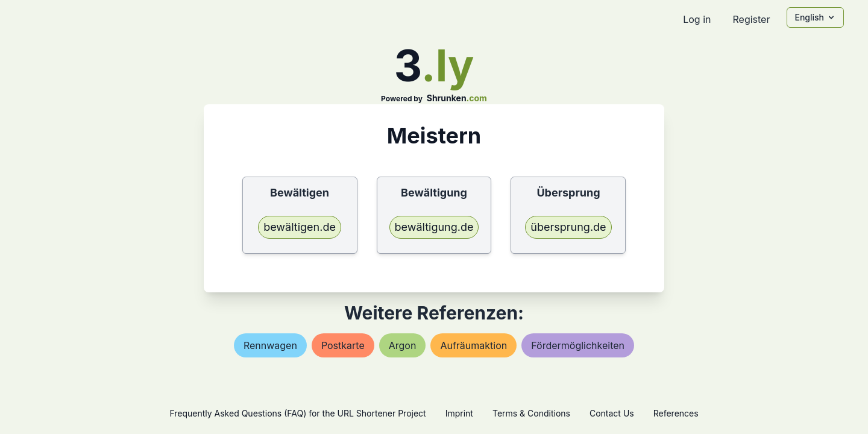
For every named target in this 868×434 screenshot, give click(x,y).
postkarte (343, 345)
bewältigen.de (300, 227)
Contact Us (612, 413)
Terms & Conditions (531, 413)
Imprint (459, 413)
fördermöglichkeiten (578, 345)
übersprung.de (568, 227)
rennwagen (270, 345)
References (676, 413)
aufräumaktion (473, 345)
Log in (697, 19)
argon (403, 345)
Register (751, 19)
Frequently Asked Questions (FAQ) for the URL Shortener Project (297, 413)
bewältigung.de (434, 227)
